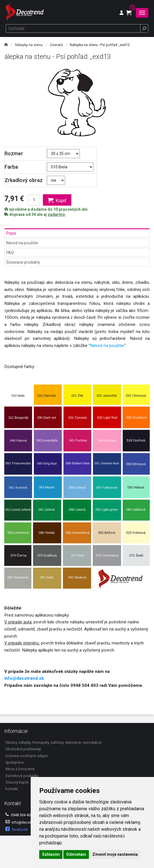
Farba (11, 167)
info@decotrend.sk (24, 678)
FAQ (10, 253)
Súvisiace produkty (23, 262)
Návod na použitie (22, 243)
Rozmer (14, 153)
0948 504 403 (19, 815)
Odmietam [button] (76, 854)
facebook (17, 829)
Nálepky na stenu (29, 45)
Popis (11, 233)
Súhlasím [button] (51, 854)
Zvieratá (56, 45)
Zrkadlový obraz (24, 180)
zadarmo (56, 214)
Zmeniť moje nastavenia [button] (115, 854)
